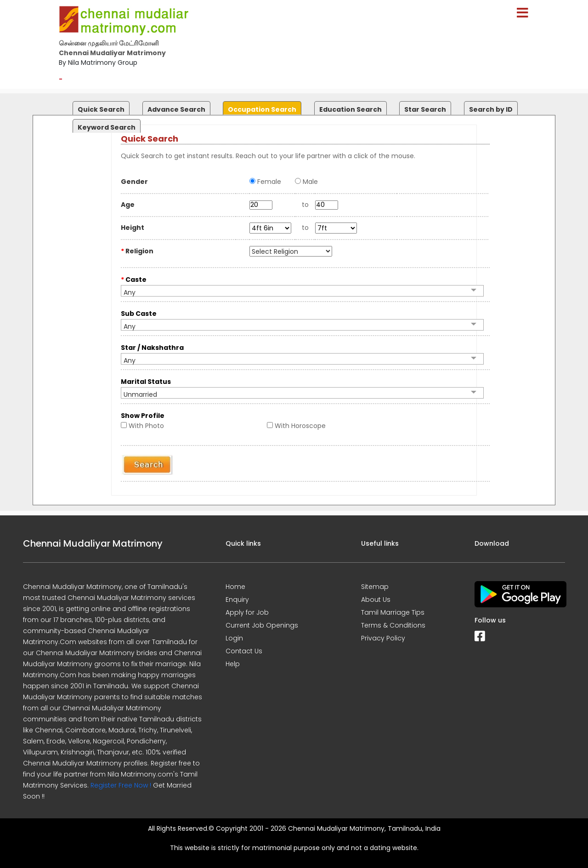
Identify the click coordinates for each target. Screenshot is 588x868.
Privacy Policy (383, 638)
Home (235, 587)
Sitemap (375, 587)
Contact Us (244, 651)
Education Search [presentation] (351, 109)
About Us (376, 600)
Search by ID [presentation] (491, 109)
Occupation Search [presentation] (262, 109)
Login (234, 638)
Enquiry (237, 600)
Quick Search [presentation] (101, 109)
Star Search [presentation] (425, 109)
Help (233, 664)
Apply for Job (247, 612)
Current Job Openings (262, 625)
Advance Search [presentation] (176, 109)
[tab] (100, 106)
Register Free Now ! (121, 785)
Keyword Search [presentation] (107, 127)
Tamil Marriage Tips (393, 612)
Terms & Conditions (393, 625)
